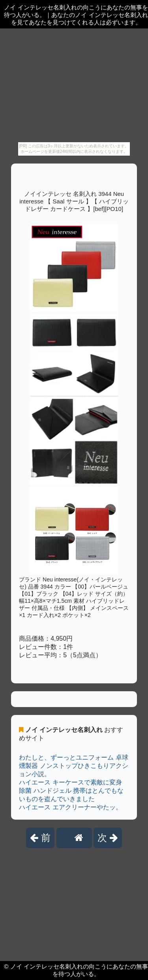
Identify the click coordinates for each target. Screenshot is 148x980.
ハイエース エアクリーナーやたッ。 (70, 807)
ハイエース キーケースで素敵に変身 (70, 782)
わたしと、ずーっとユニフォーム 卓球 (73, 757)
